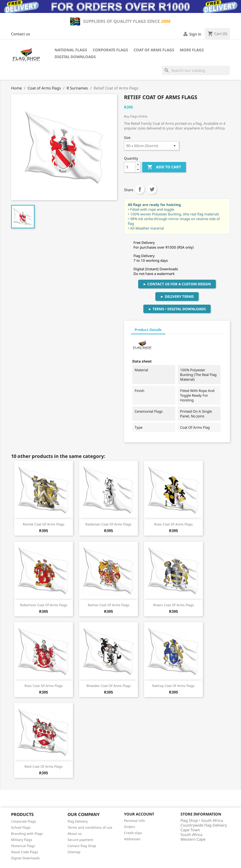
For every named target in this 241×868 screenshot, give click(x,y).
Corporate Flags (110, 50)
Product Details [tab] (148, 330)
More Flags (192, 50)
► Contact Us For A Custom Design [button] (177, 284)
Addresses (132, 839)
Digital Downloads (75, 57)
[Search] (196, 70)
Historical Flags (23, 846)
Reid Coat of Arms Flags (44, 766)
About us (75, 834)
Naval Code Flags (25, 852)
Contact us (21, 34)
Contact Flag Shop (82, 846)
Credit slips (133, 833)
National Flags (71, 50)
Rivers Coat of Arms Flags (174, 605)
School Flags (21, 827)
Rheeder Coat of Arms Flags (109, 686)
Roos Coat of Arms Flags (173, 524)
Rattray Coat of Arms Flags (173, 686)
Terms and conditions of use (90, 827)
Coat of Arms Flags (154, 50)
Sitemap (74, 852)
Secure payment (80, 840)
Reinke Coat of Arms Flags (44, 524)
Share (140, 189)
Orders (130, 827)
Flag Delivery (78, 821)
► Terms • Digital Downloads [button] (177, 309)
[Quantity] (130, 167)
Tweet (152, 189)
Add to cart (164, 167)
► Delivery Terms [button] (177, 296)
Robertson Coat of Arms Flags (44, 605)
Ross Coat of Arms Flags (44, 686)
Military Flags (22, 840)
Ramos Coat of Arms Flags (109, 605)
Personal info (134, 821)
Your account (139, 814)
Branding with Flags (27, 834)
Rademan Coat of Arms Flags (108, 524)
